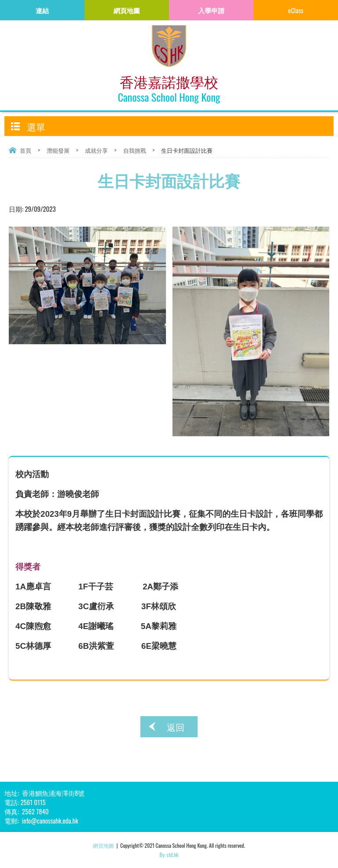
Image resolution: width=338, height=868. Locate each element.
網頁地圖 (103, 845)
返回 (176, 727)
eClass (296, 10)
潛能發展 (58, 150)
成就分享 (96, 150)
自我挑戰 (135, 150)
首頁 (26, 150)
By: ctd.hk (169, 855)
